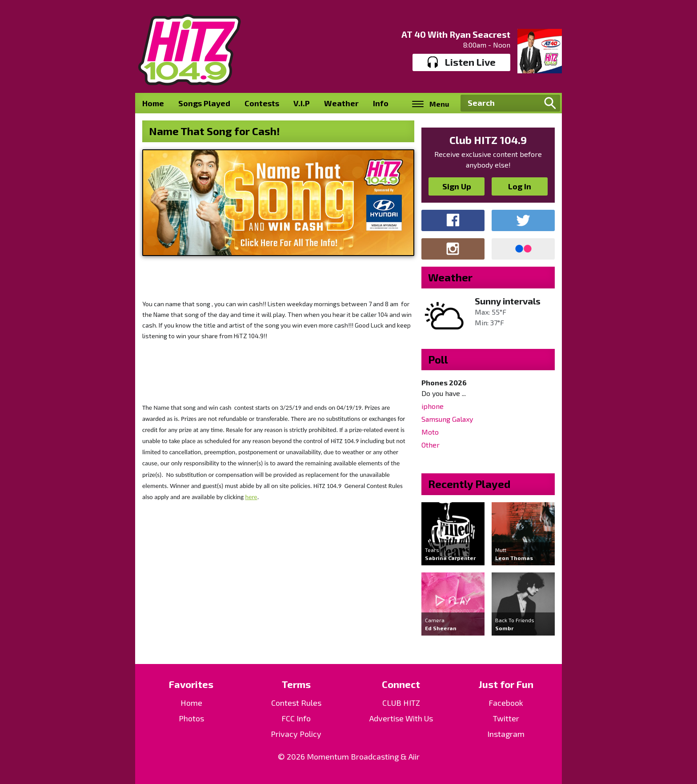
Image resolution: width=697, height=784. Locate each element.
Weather (341, 103)
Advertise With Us (401, 718)
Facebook (506, 703)
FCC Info (296, 718)
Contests (262, 103)
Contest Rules (296, 703)
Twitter (506, 718)
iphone (433, 406)
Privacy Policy (296, 734)
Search (550, 103)
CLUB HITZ (401, 703)
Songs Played (204, 103)
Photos (191, 718)
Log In (520, 186)
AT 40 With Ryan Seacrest (456, 34)
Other (431, 445)
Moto (430, 432)
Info (381, 103)
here (251, 497)
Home (153, 103)
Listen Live (462, 62)
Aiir (414, 756)
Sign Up (457, 186)
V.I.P (302, 103)
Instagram (506, 734)
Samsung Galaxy (447, 419)
